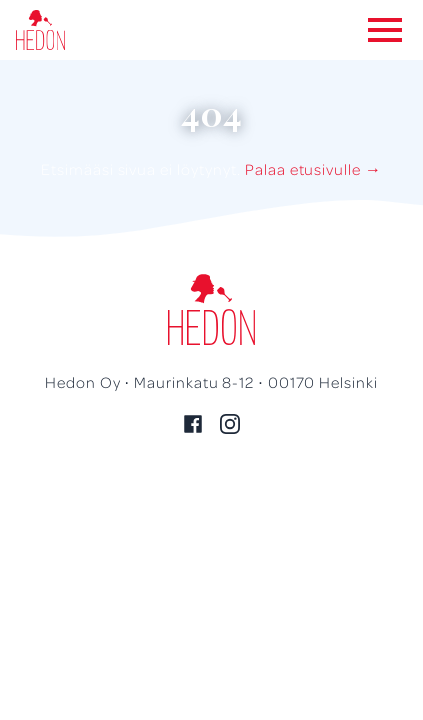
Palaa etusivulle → (313, 169)
